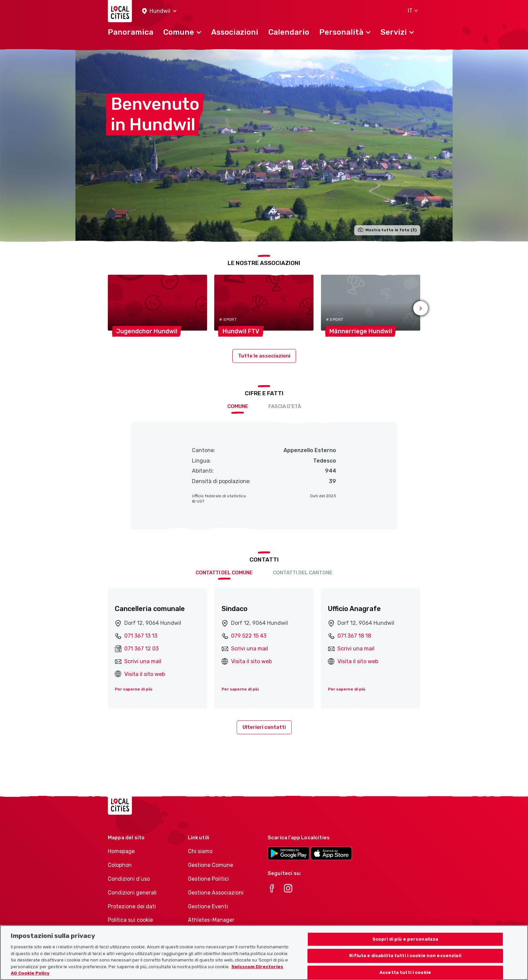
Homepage (121, 851)
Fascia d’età (285, 406)
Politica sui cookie (130, 920)
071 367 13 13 (141, 636)
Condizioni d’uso (129, 879)
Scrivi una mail (143, 661)
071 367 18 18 (354, 636)
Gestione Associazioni (216, 893)
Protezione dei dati (132, 906)
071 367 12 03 (141, 649)
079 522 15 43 (249, 636)
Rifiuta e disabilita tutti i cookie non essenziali (405, 961)
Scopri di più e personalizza (405, 944)
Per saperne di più (134, 689)
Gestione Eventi (208, 906)
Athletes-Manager (211, 920)
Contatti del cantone (303, 573)
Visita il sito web (145, 674)
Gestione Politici (208, 879)
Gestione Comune (210, 865)
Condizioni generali (132, 893)
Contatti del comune (224, 573)
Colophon (120, 865)
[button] (159, 11)
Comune (238, 406)
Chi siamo (200, 851)
